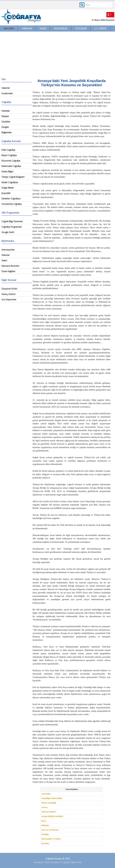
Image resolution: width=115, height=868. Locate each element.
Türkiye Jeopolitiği (49, 803)
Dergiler (5, 127)
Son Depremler (9, 300)
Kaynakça (45, 843)
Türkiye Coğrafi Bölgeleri (13, 177)
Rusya (44, 821)
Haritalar (27, 28)
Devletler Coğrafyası (11, 199)
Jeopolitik (6, 193)
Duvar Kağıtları (8, 271)
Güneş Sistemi (8, 294)
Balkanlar (45, 825)
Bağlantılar (7, 132)
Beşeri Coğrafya (9, 155)
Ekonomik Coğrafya (11, 161)
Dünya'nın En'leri (9, 289)
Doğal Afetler (8, 188)
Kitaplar (5, 116)
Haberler (6, 88)
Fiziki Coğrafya (8, 150)
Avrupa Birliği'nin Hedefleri (52, 816)
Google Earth (8, 232)
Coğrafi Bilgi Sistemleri (12, 221)
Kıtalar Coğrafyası (10, 182)
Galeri (43, 28)
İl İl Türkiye (100, 28)
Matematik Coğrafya (11, 166)
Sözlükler (81, 28)
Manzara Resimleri (10, 266)
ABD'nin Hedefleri (48, 812)
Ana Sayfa (9, 28)
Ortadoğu (45, 834)
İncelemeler (61, 28)
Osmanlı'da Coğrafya (12, 204)
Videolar (6, 255)
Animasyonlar (8, 250)
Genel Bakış (46, 794)
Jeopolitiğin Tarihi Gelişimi (52, 798)
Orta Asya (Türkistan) (50, 830)
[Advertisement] (57, 54)
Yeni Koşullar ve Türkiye (51, 839)
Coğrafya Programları (12, 227)
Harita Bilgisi (7, 172)
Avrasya (44, 807)
